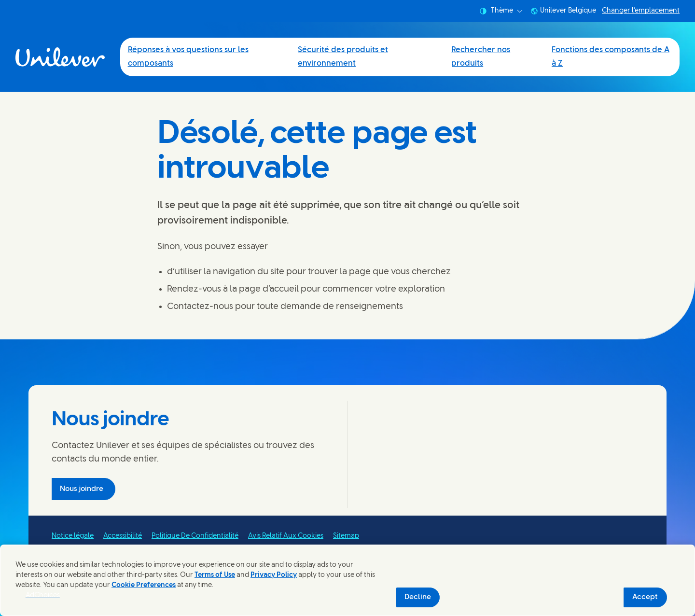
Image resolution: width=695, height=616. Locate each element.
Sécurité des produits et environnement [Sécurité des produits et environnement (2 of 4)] (343, 57)
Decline (418, 597)
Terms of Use (215, 575)
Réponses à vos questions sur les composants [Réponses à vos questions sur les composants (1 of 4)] (188, 57)
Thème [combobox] (501, 11)
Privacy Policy (274, 575)
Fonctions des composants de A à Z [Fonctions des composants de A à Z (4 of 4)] (611, 57)
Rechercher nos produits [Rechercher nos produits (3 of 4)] (481, 57)
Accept (645, 597)
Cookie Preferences (144, 585)
